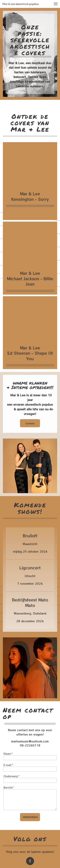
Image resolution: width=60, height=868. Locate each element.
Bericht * (9, 787)
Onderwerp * (12, 776)
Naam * (8, 754)
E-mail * (8, 765)
